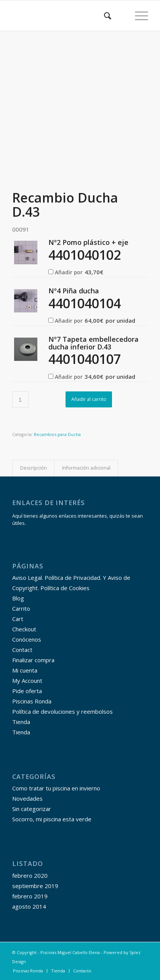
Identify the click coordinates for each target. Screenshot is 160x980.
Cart (18, 619)
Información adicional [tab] (86, 468)
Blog (18, 598)
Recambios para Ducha (57, 434)
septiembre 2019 (35, 886)
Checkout (24, 629)
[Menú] (138, 16)
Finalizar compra (33, 660)
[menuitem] (104, 16)
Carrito (21, 608)
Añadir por (76, 272)
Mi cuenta (25, 670)
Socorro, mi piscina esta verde (52, 819)
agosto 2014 (29, 906)
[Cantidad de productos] (20, 400)
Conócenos (27, 639)
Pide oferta (27, 691)
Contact (22, 650)
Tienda (21, 722)
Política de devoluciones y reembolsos (62, 711)
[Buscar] (104, 16)
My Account (27, 681)
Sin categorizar (32, 809)
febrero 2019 (30, 896)
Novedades (27, 798)
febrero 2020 (30, 875)
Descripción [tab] (34, 468)
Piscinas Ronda (32, 701)
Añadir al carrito (89, 399)
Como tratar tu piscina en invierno (56, 788)
